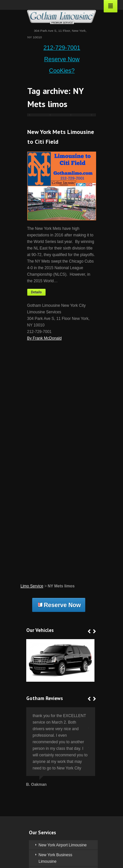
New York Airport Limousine (63, 845)
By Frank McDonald (44, 338)
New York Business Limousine (56, 858)
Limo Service (32, 586)
